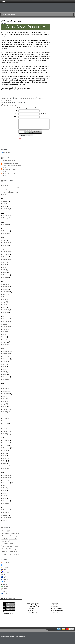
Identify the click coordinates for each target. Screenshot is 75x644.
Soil (16, 546)
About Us (55, 605)
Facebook (6, 579)
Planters (40, 98)
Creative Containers (12, 21)
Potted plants (15, 533)
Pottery (29, 98)
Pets (10, 554)
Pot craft (4, 549)
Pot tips (4, 554)
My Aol (5, 591)
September (6, 259)
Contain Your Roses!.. (9, 161)
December (6, 252)
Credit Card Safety (33, 614)
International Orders (33, 612)
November (6, 254)
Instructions (5, 541)
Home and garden (20, 98)
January (6, 218)
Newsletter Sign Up (8, 614)
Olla (10, 549)
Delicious (6, 572)
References (56, 614)
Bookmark (6, 567)
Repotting (5, 551)
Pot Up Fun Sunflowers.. (10, 163)
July (4, 262)
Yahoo (5, 584)
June (5, 186)
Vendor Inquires (57, 612)
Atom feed (6, 565)
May (4, 195)
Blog (4, 612)
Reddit (5, 589)
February (6, 209)
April (4, 270)
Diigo (5, 582)
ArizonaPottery (7, 101)
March (5, 206)
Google (5, 570)
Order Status (31, 610)
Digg (5, 575)
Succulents (5, 533)
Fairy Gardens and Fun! (10, 192)
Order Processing (32, 605)
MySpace (6, 577)
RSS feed (6, 563)
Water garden (14, 551)
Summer (16, 554)
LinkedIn (6, 594)
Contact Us (55, 607)
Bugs (15, 549)
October (6, 201)
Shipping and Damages (34, 607)
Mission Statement (57, 609)
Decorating (13, 539)
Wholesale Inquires (58, 610)
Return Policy (31, 609)
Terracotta (5, 536)
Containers (12, 531)
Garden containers (7, 98)
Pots (35, 98)
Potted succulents (7, 544)
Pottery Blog (7, 153)
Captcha (38, 132)
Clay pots (5, 539)
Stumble (6, 586)
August (5, 204)
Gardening (13, 536)
